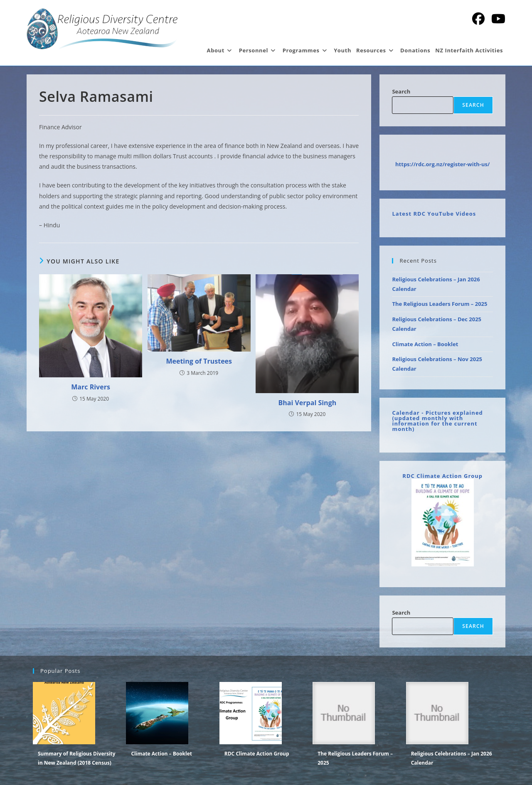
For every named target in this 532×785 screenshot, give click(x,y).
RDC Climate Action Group (442, 476)
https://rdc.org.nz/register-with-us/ (442, 164)
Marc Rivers (91, 387)
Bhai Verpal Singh (308, 403)
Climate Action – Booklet (425, 344)
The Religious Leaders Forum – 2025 (440, 304)
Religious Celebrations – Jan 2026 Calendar (452, 758)
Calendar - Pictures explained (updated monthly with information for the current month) (437, 421)
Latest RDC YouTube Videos (434, 214)
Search (401, 91)
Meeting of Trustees (199, 361)
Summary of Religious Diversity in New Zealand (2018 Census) (77, 758)
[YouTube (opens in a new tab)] (498, 19)
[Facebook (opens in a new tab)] (478, 19)
